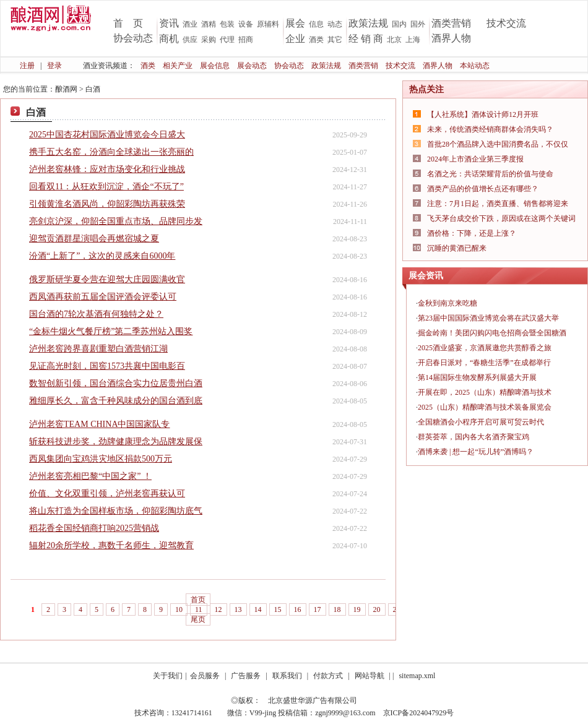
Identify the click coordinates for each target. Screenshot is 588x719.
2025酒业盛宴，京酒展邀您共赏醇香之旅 (485, 348)
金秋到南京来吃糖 (447, 303)
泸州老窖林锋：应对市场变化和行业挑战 (107, 169)
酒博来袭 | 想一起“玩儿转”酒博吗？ (476, 452)
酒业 (190, 24)
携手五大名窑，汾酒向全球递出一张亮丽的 (111, 152)
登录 (54, 66)
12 (218, 609)
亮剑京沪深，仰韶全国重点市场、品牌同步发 (116, 221)
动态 (335, 24)
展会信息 (215, 66)
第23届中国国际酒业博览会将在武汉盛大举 (488, 318)
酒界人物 (451, 38)
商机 (169, 39)
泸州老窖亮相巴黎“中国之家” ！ (90, 476)
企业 (295, 39)
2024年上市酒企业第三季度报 (475, 159)
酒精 (209, 24)
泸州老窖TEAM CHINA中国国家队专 (100, 424)
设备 (246, 24)
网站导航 (370, 676)
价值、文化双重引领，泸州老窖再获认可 (107, 493)
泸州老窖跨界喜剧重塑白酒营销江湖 (98, 349)
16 (298, 609)
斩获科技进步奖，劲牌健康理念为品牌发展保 (116, 441)
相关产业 (178, 66)
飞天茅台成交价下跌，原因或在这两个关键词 (501, 218)
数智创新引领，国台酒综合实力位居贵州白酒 (116, 383)
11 (199, 609)
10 (179, 609)
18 (337, 609)
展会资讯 (426, 276)
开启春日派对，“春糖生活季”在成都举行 (484, 363)
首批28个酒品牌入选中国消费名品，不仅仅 (498, 144)
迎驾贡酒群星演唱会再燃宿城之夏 (94, 239)
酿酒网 (66, 89)
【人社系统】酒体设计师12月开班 (483, 114)
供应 (190, 40)
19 (357, 609)
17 (318, 609)
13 (238, 609)
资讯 (169, 23)
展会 (295, 23)
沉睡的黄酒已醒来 (457, 248)
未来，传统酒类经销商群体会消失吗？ (490, 129)
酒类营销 (451, 23)
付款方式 (328, 676)
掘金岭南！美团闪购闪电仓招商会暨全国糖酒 (492, 333)
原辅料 (268, 24)
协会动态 (133, 38)
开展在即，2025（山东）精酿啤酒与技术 (485, 392)
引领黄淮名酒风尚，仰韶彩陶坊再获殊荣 (107, 204)
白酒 (93, 89)
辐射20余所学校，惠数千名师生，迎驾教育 (111, 545)
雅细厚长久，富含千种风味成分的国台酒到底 (116, 401)
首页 (198, 600)
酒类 (316, 40)
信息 (316, 24)
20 (377, 609)
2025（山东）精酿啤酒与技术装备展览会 (485, 407)
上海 (413, 40)
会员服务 (205, 676)
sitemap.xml (417, 676)
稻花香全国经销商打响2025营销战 (94, 528)
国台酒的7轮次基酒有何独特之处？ (96, 314)
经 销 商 (366, 39)
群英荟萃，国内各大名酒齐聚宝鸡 (473, 437)
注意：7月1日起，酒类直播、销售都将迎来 (498, 204)
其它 (335, 40)
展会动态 (252, 66)
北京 (394, 40)
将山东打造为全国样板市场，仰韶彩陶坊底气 (116, 511)
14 (258, 609)
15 (278, 609)
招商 (246, 40)
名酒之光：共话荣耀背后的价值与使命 (490, 174)
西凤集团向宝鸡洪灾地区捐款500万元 (101, 459)
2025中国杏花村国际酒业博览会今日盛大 (107, 135)
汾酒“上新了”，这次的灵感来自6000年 (102, 256)
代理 (227, 40)
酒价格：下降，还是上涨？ (472, 233)
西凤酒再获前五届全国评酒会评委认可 (103, 297)
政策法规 (368, 23)
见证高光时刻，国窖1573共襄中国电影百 (107, 366)
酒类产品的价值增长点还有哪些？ (483, 189)
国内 (399, 24)
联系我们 (287, 676)
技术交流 (506, 23)
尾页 (198, 619)
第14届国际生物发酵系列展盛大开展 (477, 377)
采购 (209, 40)
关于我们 (168, 676)
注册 (27, 66)
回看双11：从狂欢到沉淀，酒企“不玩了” (106, 187)
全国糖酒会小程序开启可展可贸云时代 (481, 422)
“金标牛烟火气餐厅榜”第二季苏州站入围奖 (111, 331)
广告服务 (246, 676)
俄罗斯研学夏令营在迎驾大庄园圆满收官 (107, 279)
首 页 (128, 23)
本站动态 (475, 66)
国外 (418, 24)
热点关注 (426, 89)
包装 (227, 24)
